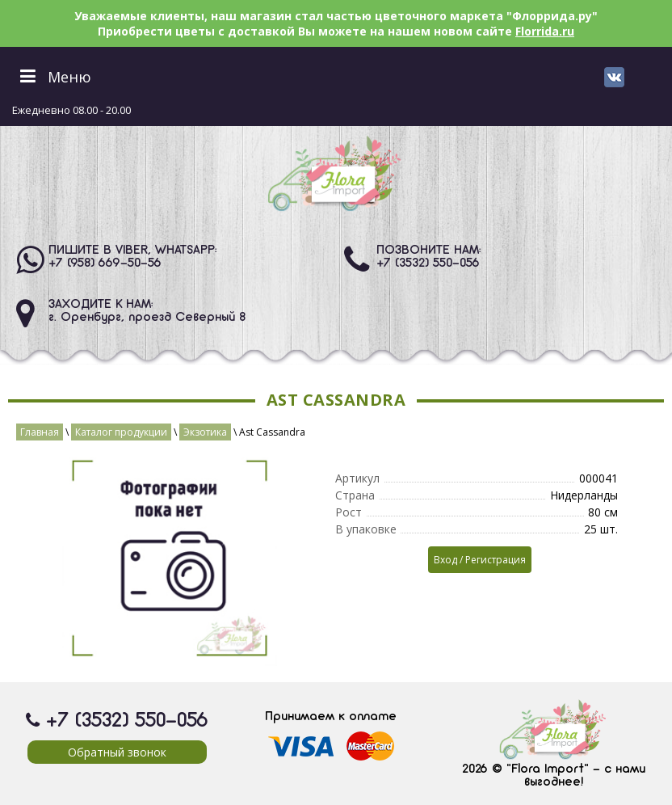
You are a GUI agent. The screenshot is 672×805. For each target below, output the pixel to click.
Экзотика (205, 432)
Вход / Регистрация (480, 560)
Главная (40, 432)
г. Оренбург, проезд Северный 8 (147, 318)
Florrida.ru (545, 31)
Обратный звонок (117, 752)
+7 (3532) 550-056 (428, 263)
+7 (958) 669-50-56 (105, 263)
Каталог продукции (121, 432)
